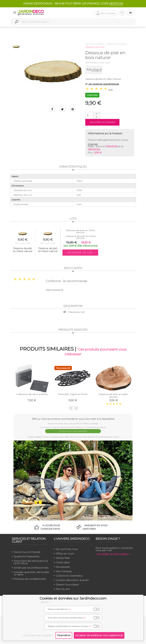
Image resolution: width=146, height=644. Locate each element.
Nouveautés (63, 567)
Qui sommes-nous (67, 549)
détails (47, 602)
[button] (96, 114)
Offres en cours (65, 553)
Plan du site (63, 589)
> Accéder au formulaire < (113, 554)
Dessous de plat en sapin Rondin (114, 396)
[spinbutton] (92, 115)
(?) (70, 609)
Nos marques (64, 571)
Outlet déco (63, 562)
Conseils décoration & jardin (72, 580)
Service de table (117, 44)
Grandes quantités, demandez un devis (31, 573)
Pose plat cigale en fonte (73, 395)
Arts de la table (95, 44)
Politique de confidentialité (30, 579)
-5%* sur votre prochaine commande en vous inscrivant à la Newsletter (73, 419)
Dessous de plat (95, 47)
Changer (93, 144)
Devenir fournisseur (67, 584)
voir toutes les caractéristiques (102, 84)
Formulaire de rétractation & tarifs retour (31, 562)
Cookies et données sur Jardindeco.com (73, 598)
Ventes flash (63, 558)
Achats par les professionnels (31, 567)
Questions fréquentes (27, 556)
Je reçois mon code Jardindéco (73, 431)
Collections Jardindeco (69, 575)
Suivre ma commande (27, 552)
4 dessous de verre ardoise (32, 395)
